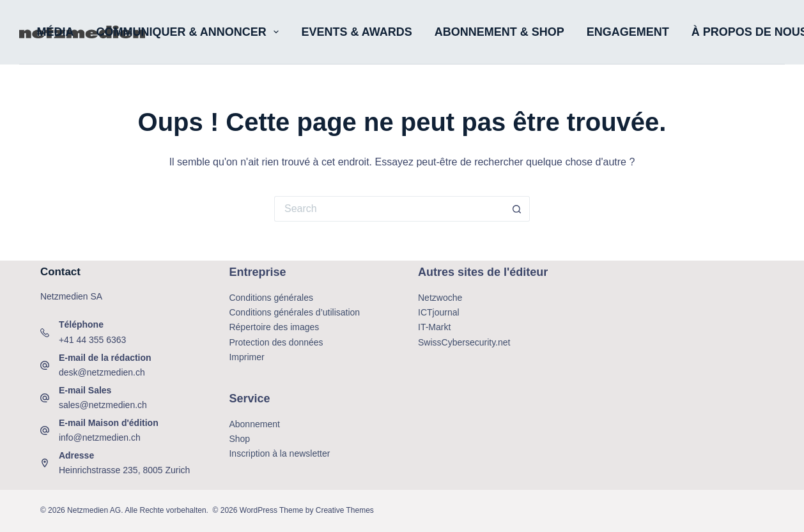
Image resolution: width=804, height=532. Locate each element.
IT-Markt (434, 327)
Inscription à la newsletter (279, 453)
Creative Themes (345, 510)
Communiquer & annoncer (190, 32)
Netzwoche (440, 298)
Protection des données (276, 342)
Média (56, 32)
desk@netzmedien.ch (102, 372)
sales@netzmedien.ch (103, 405)
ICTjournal (439, 312)
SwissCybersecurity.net (464, 342)
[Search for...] (389, 209)
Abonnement (254, 424)
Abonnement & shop (499, 32)
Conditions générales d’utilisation (294, 312)
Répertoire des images (274, 327)
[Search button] (517, 209)
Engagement (628, 32)
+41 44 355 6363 (93, 340)
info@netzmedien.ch (100, 437)
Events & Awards (356, 32)
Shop (239, 439)
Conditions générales (271, 298)
